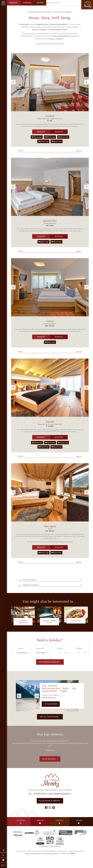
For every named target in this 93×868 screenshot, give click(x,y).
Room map (37, 137)
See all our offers (50, 717)
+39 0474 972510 (40, 794)
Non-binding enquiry (50, 662)
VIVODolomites (44, 846)
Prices (20, 151)
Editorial (28, 853)
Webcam (40, 822)
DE (2, 865)
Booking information (31, 585)
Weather (21, 822)
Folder (79, 822)
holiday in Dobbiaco (56, 39)
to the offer (51, 704)
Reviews (60, 822)
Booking (27, 3)
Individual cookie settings (50, 853)
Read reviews (50, 759)
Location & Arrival (50, 801)
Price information (30, 580)
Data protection (36, 853)
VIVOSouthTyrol (56, 846)
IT (5, 865)
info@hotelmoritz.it (62, 794)
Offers (40, 3)
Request (14, 3)
